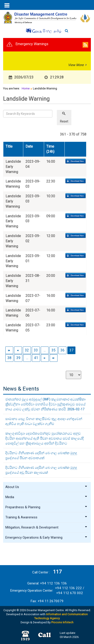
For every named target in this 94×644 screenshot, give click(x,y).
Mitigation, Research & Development (46, 527)
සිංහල (48, 31)
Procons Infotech (62, 622)
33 (36, 350)
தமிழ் (58, 31)
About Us (46, 487)
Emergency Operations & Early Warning (46, 537)
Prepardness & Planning (46, 507)
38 (9, 358)
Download (75, 161)
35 (53, 350)
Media (46, 497)
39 (18, 358)
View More (76, 65)
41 (36, 358)
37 (71, 350)
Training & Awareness (46, 517)
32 (27, 350)
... (45, 350)
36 (62, 350)
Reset (64, 121)
